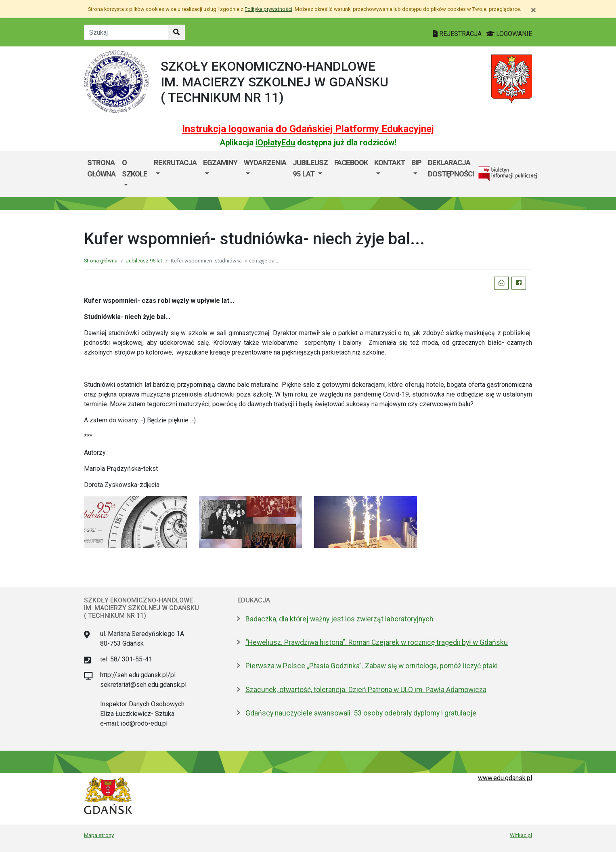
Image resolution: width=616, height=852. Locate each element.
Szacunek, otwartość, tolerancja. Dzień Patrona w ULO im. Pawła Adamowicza (366, 690)
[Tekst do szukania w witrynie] (126, 32)
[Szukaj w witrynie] (176, 32)
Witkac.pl (521, 835)
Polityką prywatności (268, 9)
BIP (416, 163)
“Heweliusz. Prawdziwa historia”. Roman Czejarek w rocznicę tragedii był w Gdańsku (377, 642)
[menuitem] (135, 174)
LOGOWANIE (509, 34)
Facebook (351, 163)
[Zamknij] (533, 10)
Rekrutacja (175, 163)
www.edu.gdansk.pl (505, 778)
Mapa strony (99, 835)
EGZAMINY (220, 163)
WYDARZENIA (265, 163)
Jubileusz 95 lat (310, 168)
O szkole (135, 168)
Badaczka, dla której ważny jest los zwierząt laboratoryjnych (339, 619)
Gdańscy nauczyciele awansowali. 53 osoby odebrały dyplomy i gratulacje (361, 713)
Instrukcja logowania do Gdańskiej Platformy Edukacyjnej (308, 129)
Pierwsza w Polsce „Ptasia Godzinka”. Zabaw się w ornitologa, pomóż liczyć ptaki (372, 666)
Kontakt (390, 163)
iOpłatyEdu (275, 143)
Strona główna (101, 168)
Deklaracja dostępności (451, 168)
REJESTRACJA (458, 34)
